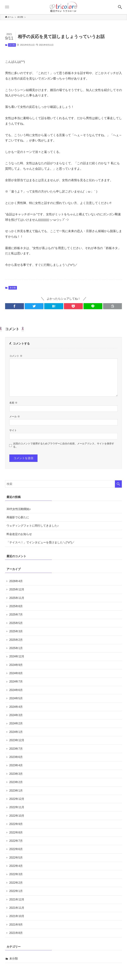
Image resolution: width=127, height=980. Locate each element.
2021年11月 (17, 908)
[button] (120, 7)
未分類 (12, 45)
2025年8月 (16, 606)
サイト (13, 430)
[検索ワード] (63, 484)
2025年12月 (17, 589)
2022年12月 (17, 799)
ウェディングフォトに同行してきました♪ (33, 526)
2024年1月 (16, 732)
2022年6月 (16, 849)
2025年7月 (16, 615)
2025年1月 (16, 648)
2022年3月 (16, 874)
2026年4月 (16, 581)
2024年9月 (16, 665)
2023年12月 (17, 740)
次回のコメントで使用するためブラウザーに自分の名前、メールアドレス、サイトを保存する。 (64, 445)
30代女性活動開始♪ (19, 509)
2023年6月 (16, 757)
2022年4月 (16, 866)
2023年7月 (16, 749)
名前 (13, 403)
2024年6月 (16, 690)
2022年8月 (16, 832)
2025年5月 (16, 623)
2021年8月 (16, 933)
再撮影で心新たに (18, 517)
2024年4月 (16, 707)
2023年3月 (16, 774)
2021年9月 (16, 925)
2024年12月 (17, 656)
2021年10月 (17, 916)
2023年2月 (16, 782)
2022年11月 (17, 807)
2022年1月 (16, 891)
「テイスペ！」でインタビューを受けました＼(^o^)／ (41, 542)
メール (15, 416)
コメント (16, 356)
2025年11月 (17, 598)
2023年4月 (16, 765)
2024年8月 (16, 673)
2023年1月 (16, 791)
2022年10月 (17, 816)
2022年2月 (16, 883)
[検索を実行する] (118, 484)
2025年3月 (16, 631)
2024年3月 (16, 715)
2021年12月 (17, 899)
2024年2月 (16, 723)
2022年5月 (16, 858)
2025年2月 (16, 640)
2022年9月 (16, 824)
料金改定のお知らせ (19, 534)
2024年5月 (16, 698)
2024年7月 (16, 682)
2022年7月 (16, 841)
